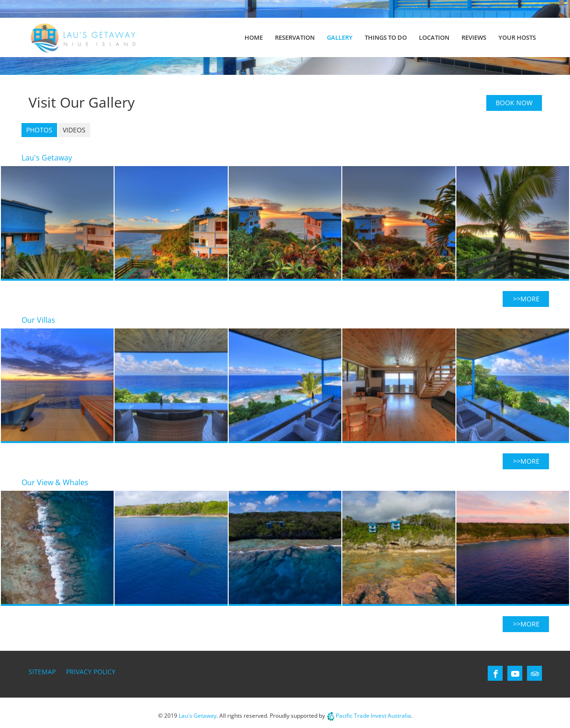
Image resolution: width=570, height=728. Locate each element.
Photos (39, 130)
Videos (74, 130)
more (530, 299)
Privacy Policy (91, 672)
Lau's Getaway (198, 716)
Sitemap (42, 672)
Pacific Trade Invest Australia (373, 716)
